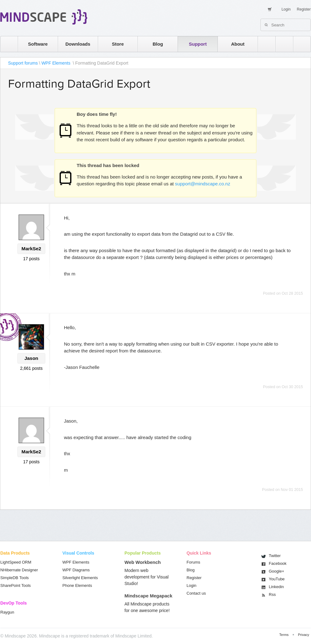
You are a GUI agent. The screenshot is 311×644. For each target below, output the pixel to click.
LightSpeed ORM (16, 562)
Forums (193, 562)
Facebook (278, 563)
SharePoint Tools (16, 585)
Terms (284, 635)
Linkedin (276, 587)
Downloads (78, 44)
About (238, 44)
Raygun (7, 612)
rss (264, 44)
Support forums (23, 63)
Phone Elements (77, 585)
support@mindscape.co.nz (203, 184)
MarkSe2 (31, 249)
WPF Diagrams (76, 570)
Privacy (304, 635)
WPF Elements (56, 63)
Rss (272, 594)
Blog (158, 44)
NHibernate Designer (19, 570)
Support (198, 44)
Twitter (275, 556)
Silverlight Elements (80, 578)
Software (38, 44)
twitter (281, 44)
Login (286, 9)
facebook (299, 44)
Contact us (196, 593)
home (6, 44)
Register (304, 9)
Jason (31, 358)
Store (118, 44)
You (277, 579)
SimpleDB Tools (15, 578)
